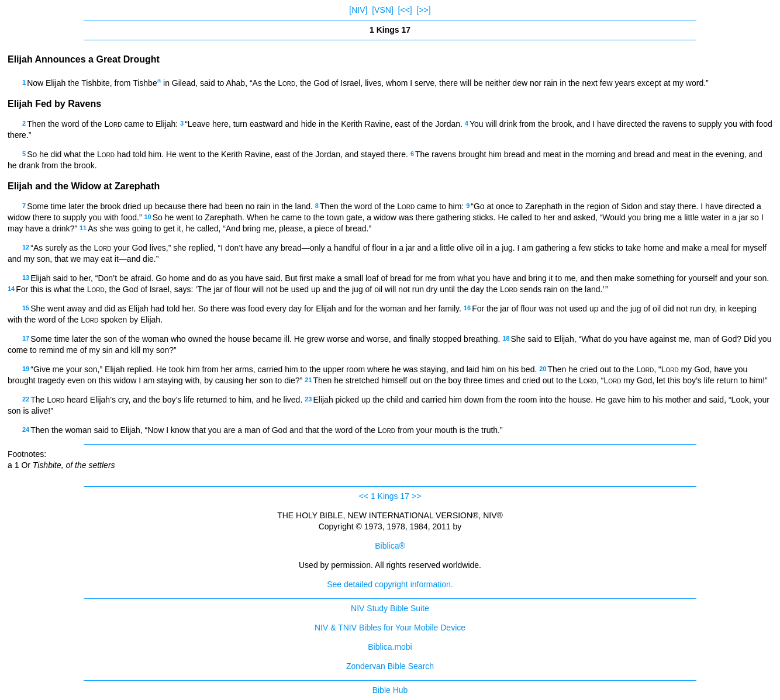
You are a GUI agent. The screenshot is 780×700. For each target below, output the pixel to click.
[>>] (424, 10)
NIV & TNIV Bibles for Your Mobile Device (390, 628)
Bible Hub (390, 690)
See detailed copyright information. (390, 584)
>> (416, 496)
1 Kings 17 (390, 496)
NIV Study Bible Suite (390, 608)
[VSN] (383, 10)
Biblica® (390, 546)
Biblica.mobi (390, 647)
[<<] (405, 10)
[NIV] (358, 10)
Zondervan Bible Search (390, 666)
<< (364, 496)
